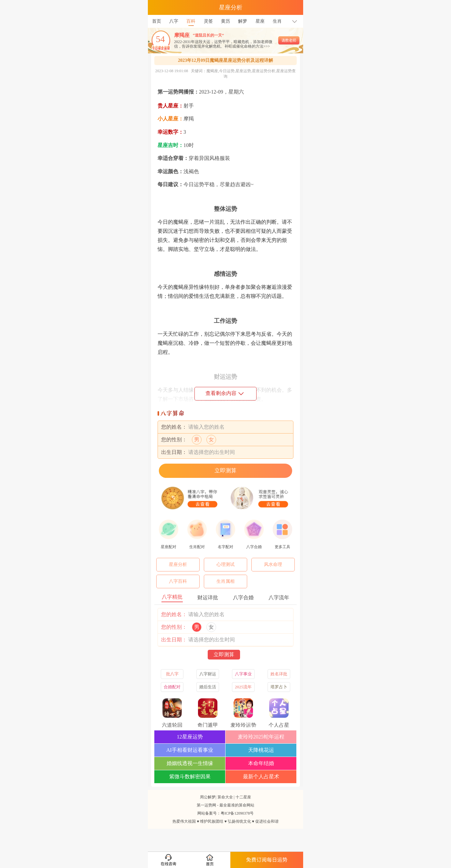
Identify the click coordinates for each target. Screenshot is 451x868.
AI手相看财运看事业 (190, 750)
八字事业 (243, 674)
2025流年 (243, 687)
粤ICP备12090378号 (237, 813)
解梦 (243, 21)
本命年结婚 (261, 763)
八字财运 (208, 674)
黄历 (225, 21)
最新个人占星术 (261, 777)
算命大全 (225, 797)
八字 (174, 21)
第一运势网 (206, 805)
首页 (157, 21)
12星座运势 (190, 737)
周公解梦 (208, 797)
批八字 (172, 674)
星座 (260, 21)
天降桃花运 (261, 750)
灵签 (208, 21)
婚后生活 (208, 687)
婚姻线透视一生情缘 (190, 763)
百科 (191, 19)
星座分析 (178, 564)
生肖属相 (225, 581)
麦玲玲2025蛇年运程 (261, 737)
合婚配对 (172, 687)
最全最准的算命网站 (237, 805)
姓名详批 (279, 674)
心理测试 (225, 564)
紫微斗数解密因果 (190, 777)
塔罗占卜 (279, 687)
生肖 (277, 21)
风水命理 (273, 564)
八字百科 (178, 581)
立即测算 (225, 471)
